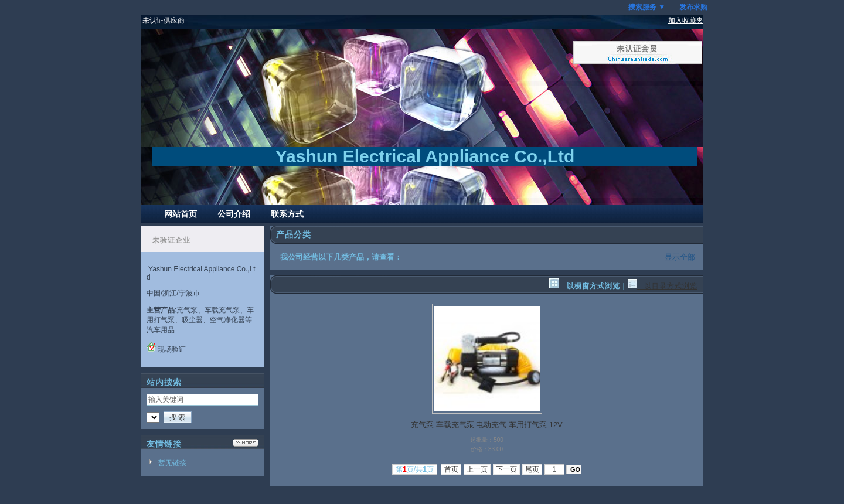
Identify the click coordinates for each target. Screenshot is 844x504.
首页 (451, 469)
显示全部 (680, 257)
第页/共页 (415, 469)
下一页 (507, 469)
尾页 (532, 469)
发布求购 (693, 7)
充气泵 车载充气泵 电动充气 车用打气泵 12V (487, 425)
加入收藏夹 (686, 21)
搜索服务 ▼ (647, 7)
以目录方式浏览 (663, 286)
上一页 (477, 469)
